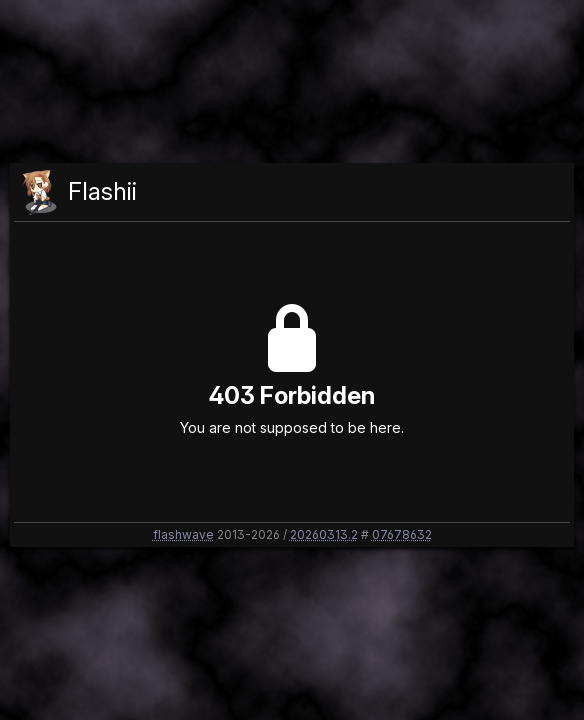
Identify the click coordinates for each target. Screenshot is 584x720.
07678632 (402, 534)
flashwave (183, 534)
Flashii (102, 191)
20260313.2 (324, 534)
